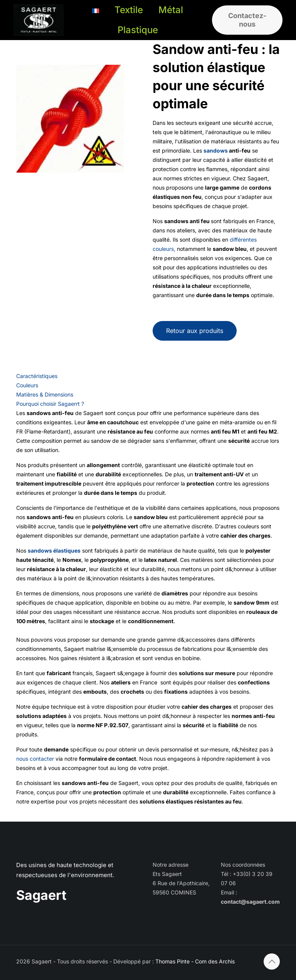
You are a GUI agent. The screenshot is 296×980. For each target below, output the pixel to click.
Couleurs (27, 385)
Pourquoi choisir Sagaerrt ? (50, 404)
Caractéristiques (37, 376)
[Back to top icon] (272, 962)
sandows (216, 150)
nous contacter (35, 759)
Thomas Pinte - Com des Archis (195, 961)
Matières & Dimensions (45, 394)
